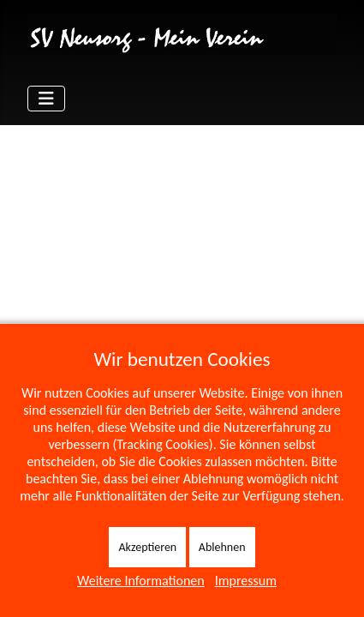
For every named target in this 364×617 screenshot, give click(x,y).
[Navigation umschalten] (46, 99)
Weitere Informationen (141, 581)
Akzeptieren (147, 547)
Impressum (246, 581)
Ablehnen (222, 547)
